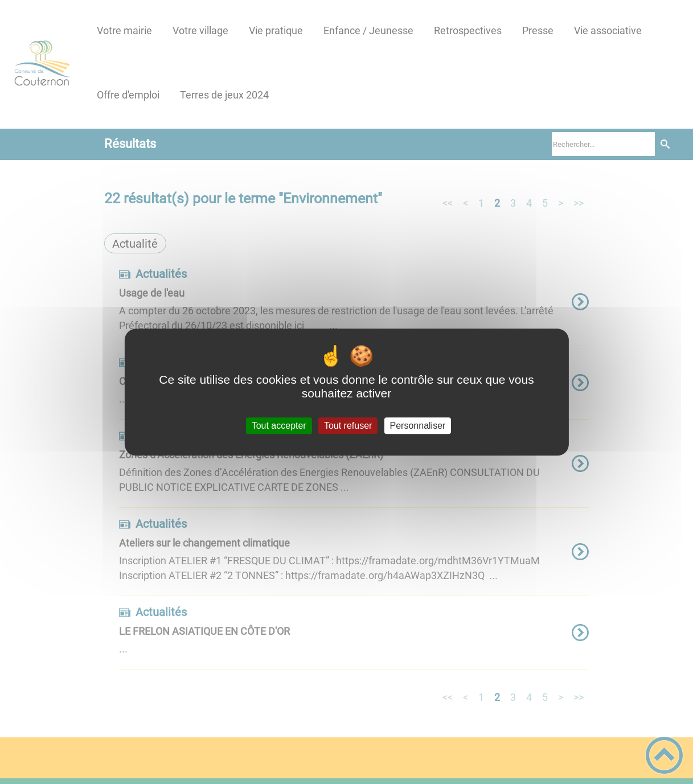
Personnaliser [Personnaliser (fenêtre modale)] (418, 426)
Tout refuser (348, 426)
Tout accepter (279, 426)
